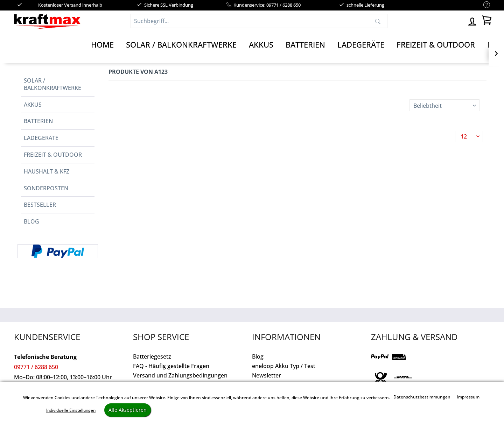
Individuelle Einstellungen (71, 410)
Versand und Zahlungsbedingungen (180, 375)
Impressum (468, 397)
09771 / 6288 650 (36, 367)
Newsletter (267, 375)
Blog (31, 221)
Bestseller (40, 205)
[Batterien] (305, 45)
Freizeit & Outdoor (53, 155)
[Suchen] (378, 21)
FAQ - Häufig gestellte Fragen (171, 366)
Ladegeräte (41, 138)
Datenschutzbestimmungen (422, 397)
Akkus (33, 105)
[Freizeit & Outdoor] (436, 45)
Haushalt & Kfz (47, 171)
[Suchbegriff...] (259, 21)
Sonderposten (46, 188)
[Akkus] (261, 45)
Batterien (38, 121)
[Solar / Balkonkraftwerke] (181, 45)
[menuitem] (483, 5)
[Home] (102, 45)
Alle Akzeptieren (128, 410)
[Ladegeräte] (361, 45)
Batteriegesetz (152, 356)
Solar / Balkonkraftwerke (52, 84)
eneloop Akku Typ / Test (284, 366)
